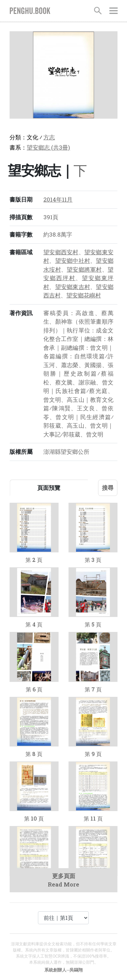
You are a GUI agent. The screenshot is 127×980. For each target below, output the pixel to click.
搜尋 (108, 488)
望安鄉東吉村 (73, 287)
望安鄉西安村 (61, 252)
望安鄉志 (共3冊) (48, 147)
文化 (33, 137)
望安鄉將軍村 (84, 269)
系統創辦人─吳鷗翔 (63, 970)
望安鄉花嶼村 (84, 295)
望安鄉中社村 (73, 261)
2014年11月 (58, 199)
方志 (49, 137)
